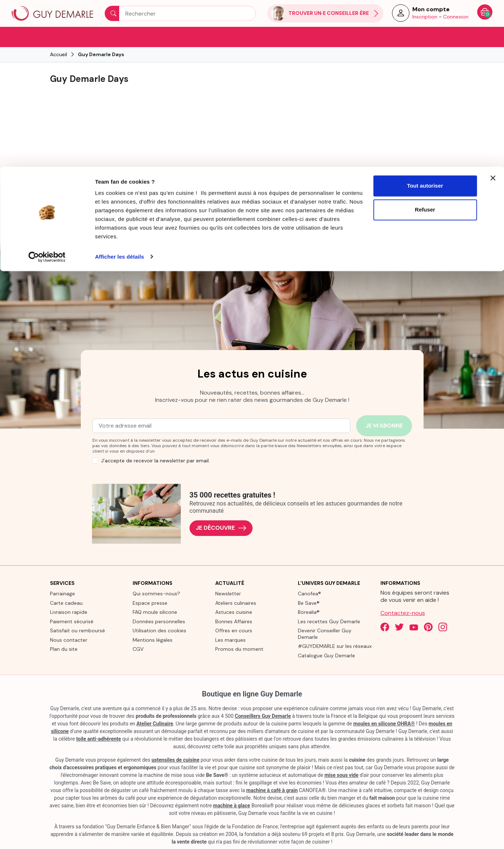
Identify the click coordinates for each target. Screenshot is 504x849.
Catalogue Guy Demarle (326, 655)
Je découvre (221, 527)
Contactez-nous (403, 613)
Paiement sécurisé (72, 621)
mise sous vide (341, 775)
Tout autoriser (425, 19)
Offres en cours (234, 630)
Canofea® (309, 593)
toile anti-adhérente (99, 738)
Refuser (425, 43)
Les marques (230, 639)
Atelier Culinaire (155, 723)
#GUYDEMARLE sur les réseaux (335, 646)
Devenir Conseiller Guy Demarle (325, 633)
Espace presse (150, 602)
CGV (138, 649)
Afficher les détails (119, 90)
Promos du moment (239, 649)
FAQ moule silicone (155, 612)
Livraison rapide (69, 612)
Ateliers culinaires (236, 602)
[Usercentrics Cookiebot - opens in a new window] (47, 90)
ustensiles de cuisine (175, 759)
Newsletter (228, 593)
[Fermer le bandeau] (493, 11)
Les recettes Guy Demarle (329, 621)
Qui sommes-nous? (156, 593)
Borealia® (309, 612)
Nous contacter (69, 639)
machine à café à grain (272, 790)
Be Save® (309, 602)
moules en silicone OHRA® (384, 723)
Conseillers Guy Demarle (263, 716)
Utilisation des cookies (159, 630)
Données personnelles (159, 621)
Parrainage (63, 593)
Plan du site (64, 649)
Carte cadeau (66, 602)
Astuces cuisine (234, 612)
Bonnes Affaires (234, 621)
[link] (80, 196)
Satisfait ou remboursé (78, 630)
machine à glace (232, 805)
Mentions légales (153, 639)
